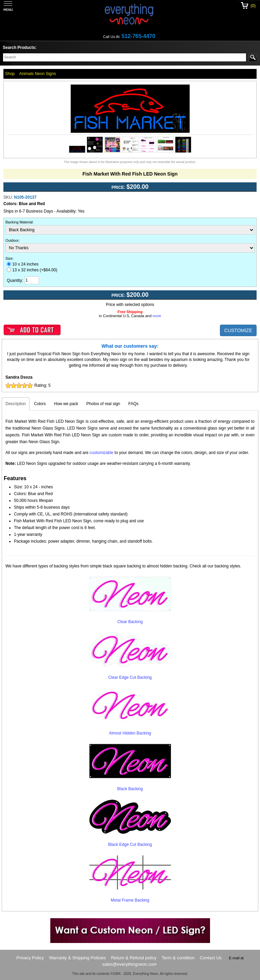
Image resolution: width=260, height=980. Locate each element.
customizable (101, 453)
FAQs (134, 404)
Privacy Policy (30, 958)
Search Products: (20, 48)
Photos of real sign (103, 404)
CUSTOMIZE (238, 330)
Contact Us (211, 958)
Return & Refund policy (134, 958)
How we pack (66, 404)
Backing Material (19, 222)
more (157, 316)
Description (16, 404)
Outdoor (12, 240)
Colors (40, 404)
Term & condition (178, 958)
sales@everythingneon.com (130, 964)
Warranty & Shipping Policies (77, 958)
